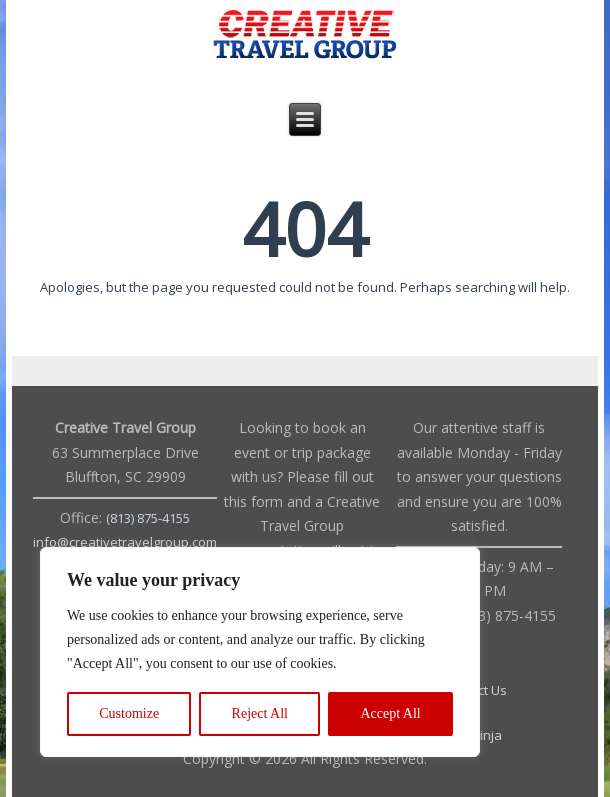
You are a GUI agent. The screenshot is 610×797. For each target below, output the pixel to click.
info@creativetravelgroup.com (125, 542)
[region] (260, 652)
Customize (129, 713)
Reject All (260, 713)
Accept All (390, 713)
